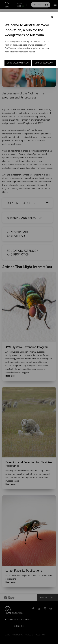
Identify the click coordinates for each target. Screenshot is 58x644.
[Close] (52, 17)
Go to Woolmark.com (18, 63)
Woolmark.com (21, 52)
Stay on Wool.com (44, 63)
